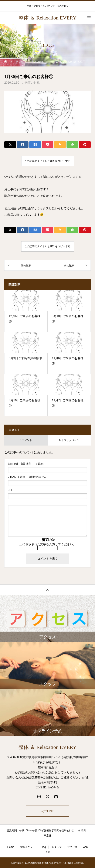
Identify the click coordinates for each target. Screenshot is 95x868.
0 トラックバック (69, 440)
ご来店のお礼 (31, 83)
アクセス (72, 847)
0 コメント (26, 440)
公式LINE (47, 811)
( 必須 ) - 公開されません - (28, 477)
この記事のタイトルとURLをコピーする (47, 161)
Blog (43, 847)
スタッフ (57, 847)
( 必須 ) (26, 464)
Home (11, 847)
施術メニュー (27, 847)
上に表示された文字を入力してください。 (48, 544)
